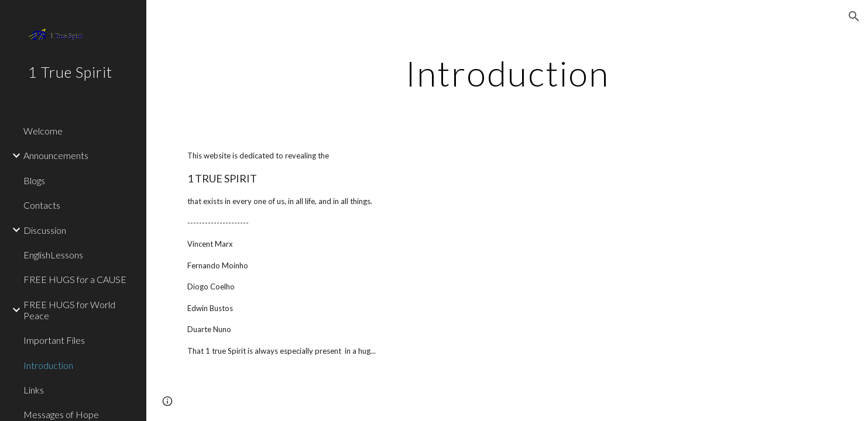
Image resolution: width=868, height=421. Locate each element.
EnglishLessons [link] (53, 255)
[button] (854, 16)
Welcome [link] (43, 131)
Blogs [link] (34, 180)
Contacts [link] (42, 205)
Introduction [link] (48, 365)
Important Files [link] (54, 340)
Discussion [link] (45, 230)
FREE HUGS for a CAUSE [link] (75, 279)
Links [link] (34, 390)
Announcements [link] (56, 155)
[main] (507, 73)
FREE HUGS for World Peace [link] (69, 310)
